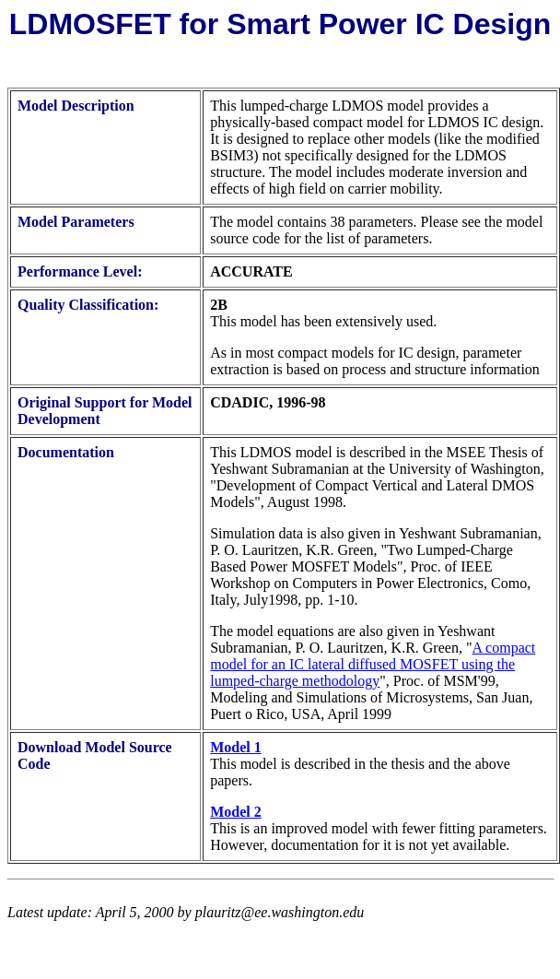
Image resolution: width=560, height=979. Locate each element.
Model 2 (236, 812)
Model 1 (236, 747)
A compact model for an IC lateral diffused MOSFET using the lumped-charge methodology (373, 664)
